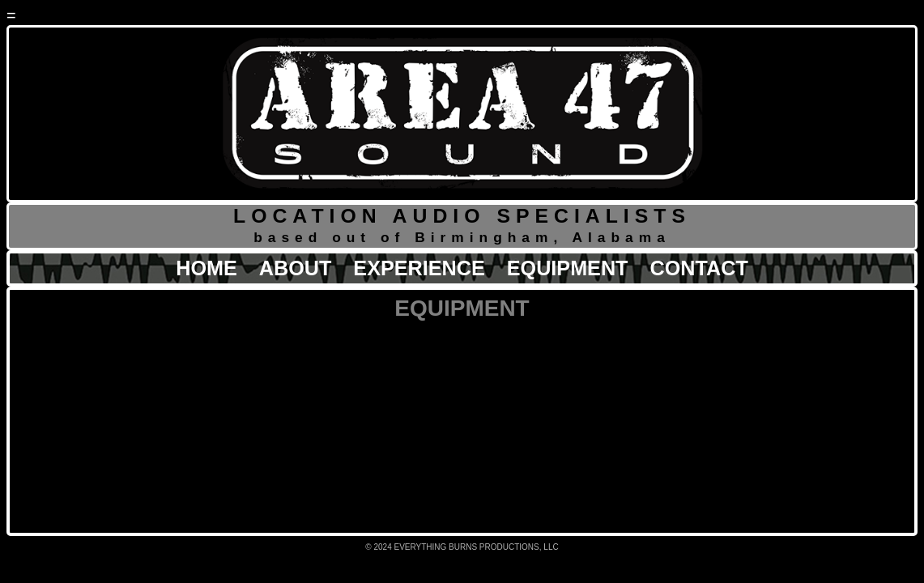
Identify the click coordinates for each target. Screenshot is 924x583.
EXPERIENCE (419, 268)
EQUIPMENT (568, 268)
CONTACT (699, 268)
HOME (207, 268)
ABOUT (296, 268)
